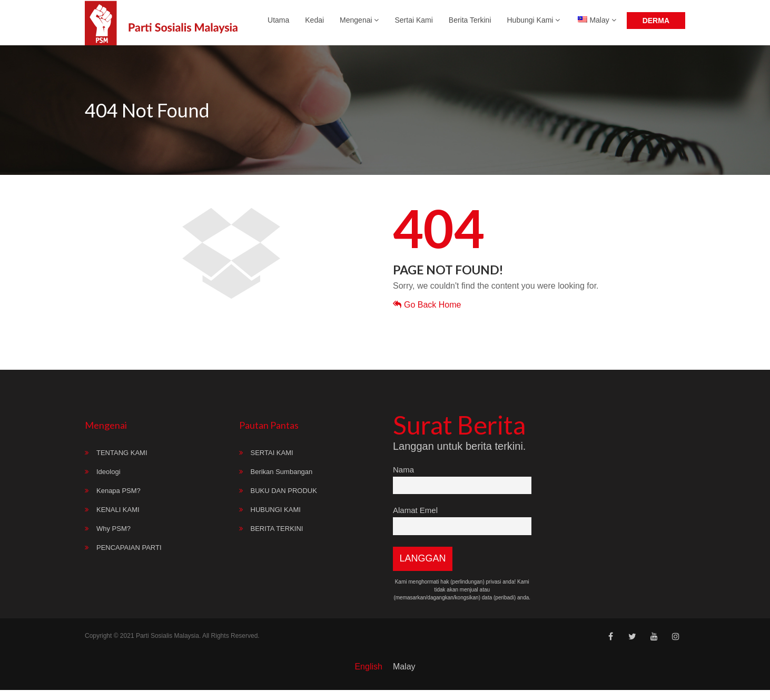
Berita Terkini (470, 25)
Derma (656, 25)
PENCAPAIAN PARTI (129, 558)
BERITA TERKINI (277, 539)
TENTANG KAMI (122, 463)
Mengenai (359, 25)
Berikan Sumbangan (282, 482)
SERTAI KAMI (272, 463)
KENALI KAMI (118, 520)
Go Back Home (427, 315)
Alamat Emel (415, 520)
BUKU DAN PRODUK (284, 501)
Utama (278, 25)
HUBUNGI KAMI (276, 520)
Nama (403, 480)
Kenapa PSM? (119, 501)
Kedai (314, 25)
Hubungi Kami (534, 25)
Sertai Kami (413, 25)
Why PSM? (113, 539)
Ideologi (108, 482)
